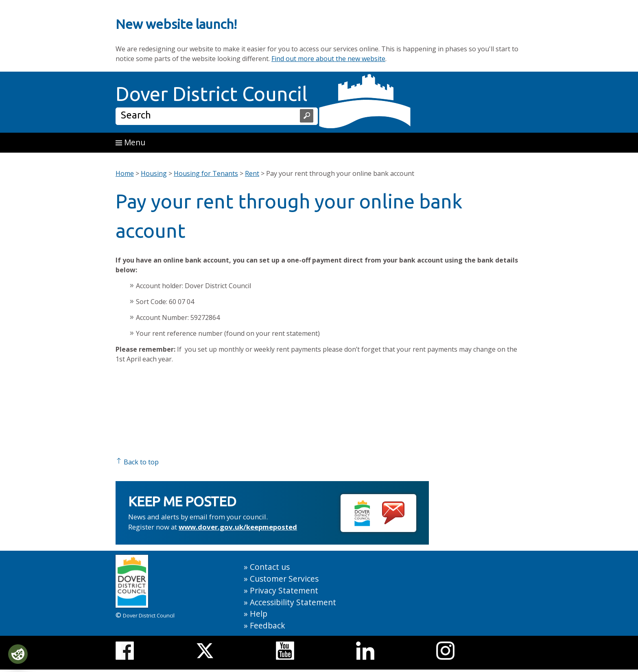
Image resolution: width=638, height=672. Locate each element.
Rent (252, 173)
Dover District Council (212, 94)
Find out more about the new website (328, 59)
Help (259, 614)
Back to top (137, 462)
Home (125, 173)
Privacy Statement (284, 590)
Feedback (268, 625)
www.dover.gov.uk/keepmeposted (238, 527)
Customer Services (284, 579)
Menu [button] (130, 142)
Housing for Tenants (206, 173)
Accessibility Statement (293, 602)
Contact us (270, 567)
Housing (154, 173)
